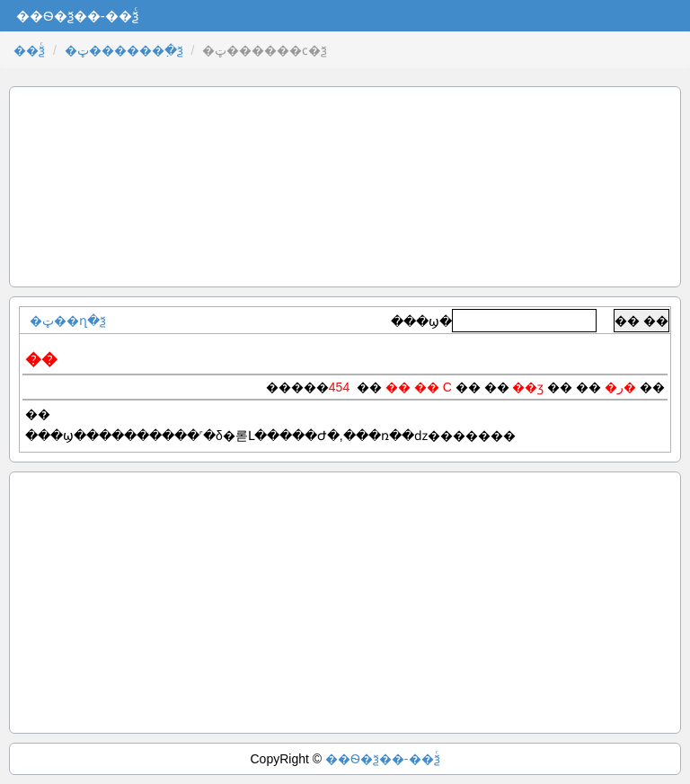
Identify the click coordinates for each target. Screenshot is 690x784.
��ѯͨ (29, 50)
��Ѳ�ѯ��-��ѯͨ (383, 759)
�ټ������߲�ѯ (124, 50)
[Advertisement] (345, 187)
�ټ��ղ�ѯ (68, 321)
